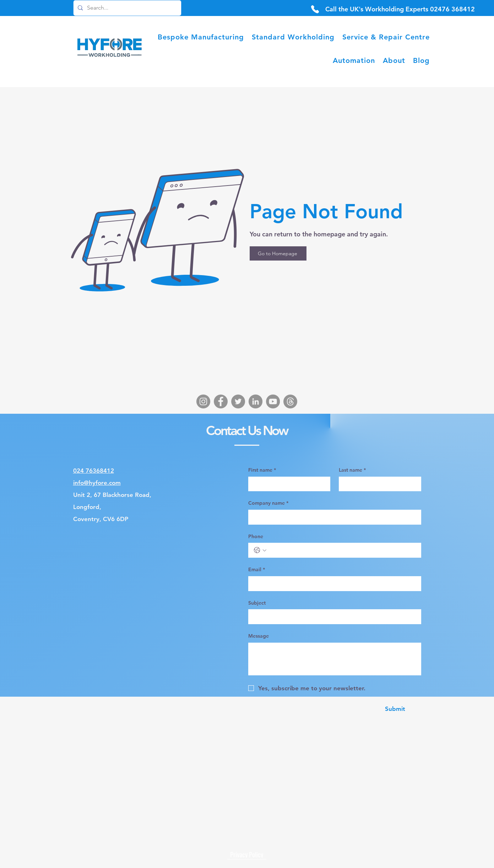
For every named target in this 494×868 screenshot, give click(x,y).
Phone (256, 536)
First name (262, 470)
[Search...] (127, 8)
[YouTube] (273, 401)
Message (259, 636)
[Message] (335, 659)
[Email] (333, 584)
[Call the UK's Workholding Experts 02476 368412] (400, 9)
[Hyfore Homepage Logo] (110, 49)
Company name (268, 503)
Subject (257, 603)
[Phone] (315, 9)
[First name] (287, 484)
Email (257, 570)
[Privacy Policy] (247, 854)
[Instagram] (203, 401)
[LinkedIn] (256, 401)
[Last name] (378, 484)
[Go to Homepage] (278, 253)
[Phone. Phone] (342, 550)
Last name (352, 470)
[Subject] (333, 617)
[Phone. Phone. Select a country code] (260, 550)
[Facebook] (221, 401)
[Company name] (333, 517)
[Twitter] (238, 401)
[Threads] (290, 401)
